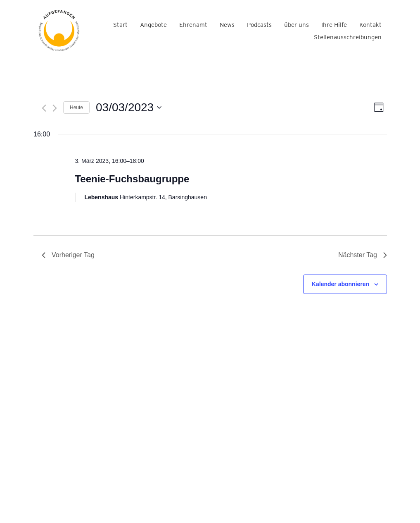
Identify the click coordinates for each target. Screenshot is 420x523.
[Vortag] (44, 108)
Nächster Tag (363, 255)
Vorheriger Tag (68, 255)
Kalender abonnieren (341, 284)
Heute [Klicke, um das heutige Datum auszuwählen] (76, 107)
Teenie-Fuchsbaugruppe (132, 179)
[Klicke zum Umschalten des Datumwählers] (129, 107)
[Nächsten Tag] (55, 108)
